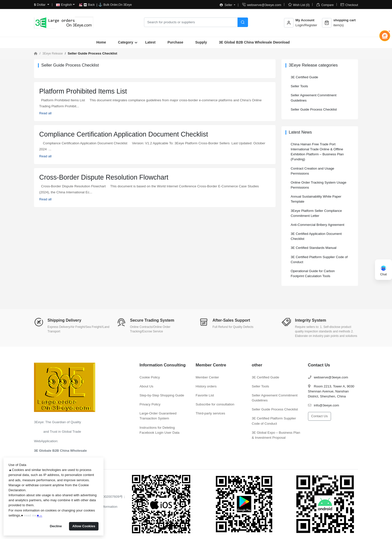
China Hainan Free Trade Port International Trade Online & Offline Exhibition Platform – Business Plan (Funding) (317, 152)
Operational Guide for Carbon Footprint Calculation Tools (313, 274)
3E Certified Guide (304, 77)
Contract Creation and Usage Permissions (312, 171)
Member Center (207, 377)
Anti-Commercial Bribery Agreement (317, 225)
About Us (146, 386)
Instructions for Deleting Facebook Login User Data (159, 430)
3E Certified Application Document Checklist (316, 236)
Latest (150, 42)
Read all (45, 113)
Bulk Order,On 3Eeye (118, 5)
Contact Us (319, 416)
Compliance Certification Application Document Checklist (124, 134)
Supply (201, 42)
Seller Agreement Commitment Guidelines (314, 98)
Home (101, 42)
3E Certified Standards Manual (314, 248)
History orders (206, 386)
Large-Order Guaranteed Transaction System (158, 416)
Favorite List (205, 395)
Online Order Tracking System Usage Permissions (319, 185)
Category (126, 42)
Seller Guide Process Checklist (314, 109)
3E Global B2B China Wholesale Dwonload (254, 42)
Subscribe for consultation (215, 404)
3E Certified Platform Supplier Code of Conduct (319, 259)
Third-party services (210, 413)
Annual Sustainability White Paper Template (316, 199)
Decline (56, 526)
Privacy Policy (150, 404)
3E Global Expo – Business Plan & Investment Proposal (276, 435)
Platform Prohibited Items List (83, 91)
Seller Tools (299, 86)
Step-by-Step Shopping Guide (162, 395)
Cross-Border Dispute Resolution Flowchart (104, 177)
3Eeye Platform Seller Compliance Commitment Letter (316, 213)
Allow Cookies (84, 526)
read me (30, 515)
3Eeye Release (53, 54)
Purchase (175, 42)
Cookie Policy (150, 377)
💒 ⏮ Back (87, 5)
